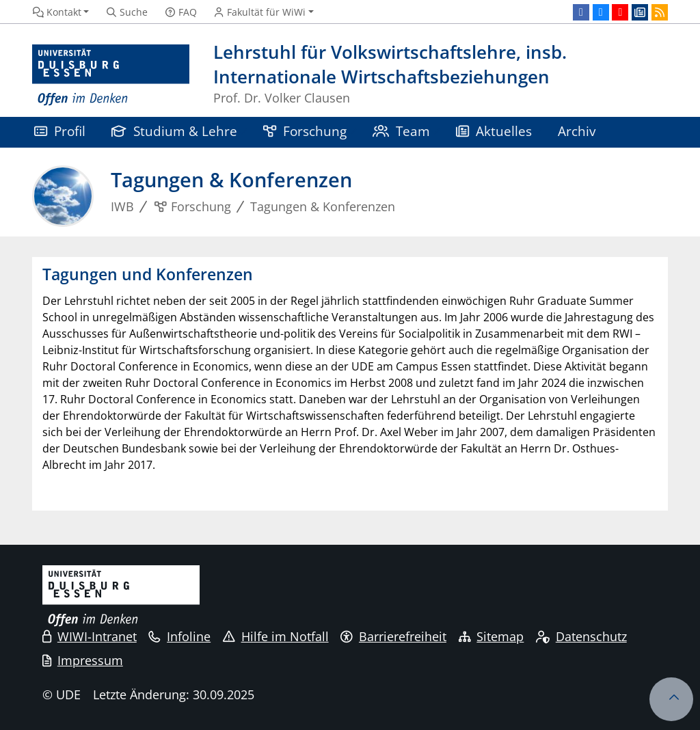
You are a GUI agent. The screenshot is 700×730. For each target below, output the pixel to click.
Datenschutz (581, 636)
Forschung (305, 131)
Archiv (577, 131)
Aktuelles (494, 131)
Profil (60, 131)
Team (401, 131)
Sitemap (492, 636)
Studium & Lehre (174, 131)
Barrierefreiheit (393, 636)
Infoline (179, 636)
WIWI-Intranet (90, 636)
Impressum (83, 660)
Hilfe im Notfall (276, 636)
